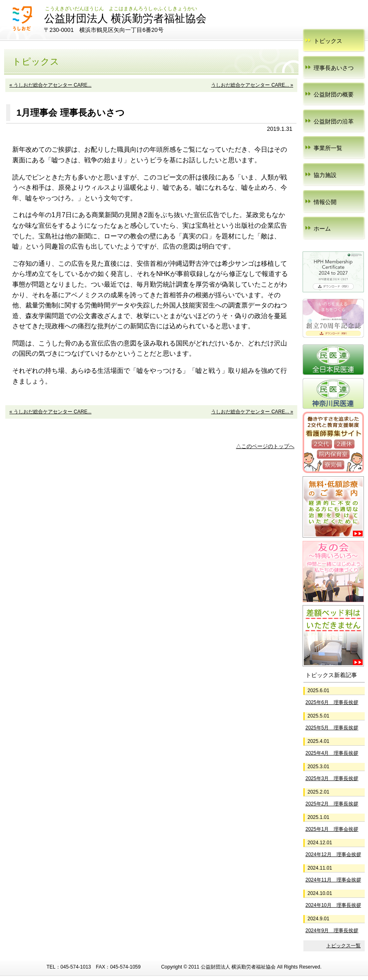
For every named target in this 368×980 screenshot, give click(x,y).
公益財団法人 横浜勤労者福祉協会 (125, 18)
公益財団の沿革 (334, 121)
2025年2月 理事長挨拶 (332, 804)
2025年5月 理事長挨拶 (332, 728)
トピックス (328, 41)
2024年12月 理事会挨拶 (333, 854)
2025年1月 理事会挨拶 (332, 829)
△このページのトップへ (265, 446)
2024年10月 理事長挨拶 (333, 905)
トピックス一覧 (343, 946)
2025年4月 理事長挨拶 (332, 753)
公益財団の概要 (334, 94)
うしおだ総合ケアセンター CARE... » (252, 85)
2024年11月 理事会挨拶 (333, 880)
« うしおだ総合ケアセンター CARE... (50, 85)
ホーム (322, 229)
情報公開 (325, 202)
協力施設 (325, 175)
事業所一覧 (328, 148)
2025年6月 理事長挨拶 (332, 702)
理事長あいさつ (334, 68)
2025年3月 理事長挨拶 (332, 778)
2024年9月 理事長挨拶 (332, 931)
